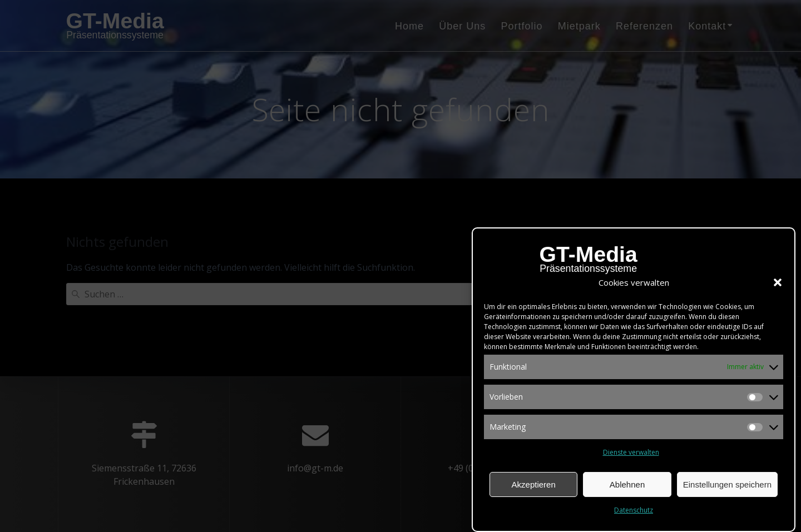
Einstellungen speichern (727, 486)
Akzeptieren (534, 486)
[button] (778, 284)
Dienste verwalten (631, 454)
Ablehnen (627, 486)
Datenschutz (634, 512)
